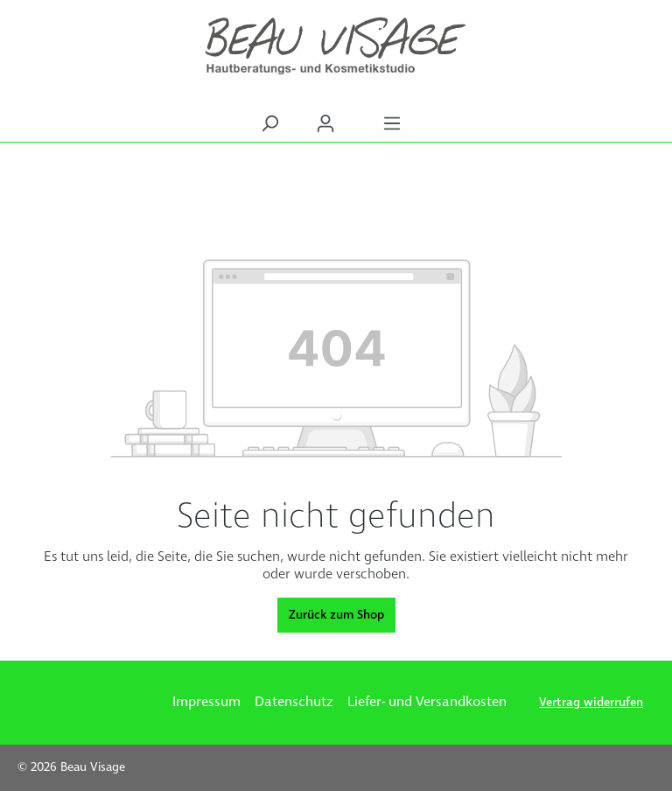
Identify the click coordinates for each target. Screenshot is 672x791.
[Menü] (392, 124)
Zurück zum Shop (336, 615)
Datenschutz (294, 702)
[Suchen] (269, 124)
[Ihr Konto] (325, 124)
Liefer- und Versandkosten (427, 702)
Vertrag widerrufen (591, 703)
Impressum (206, 702)
